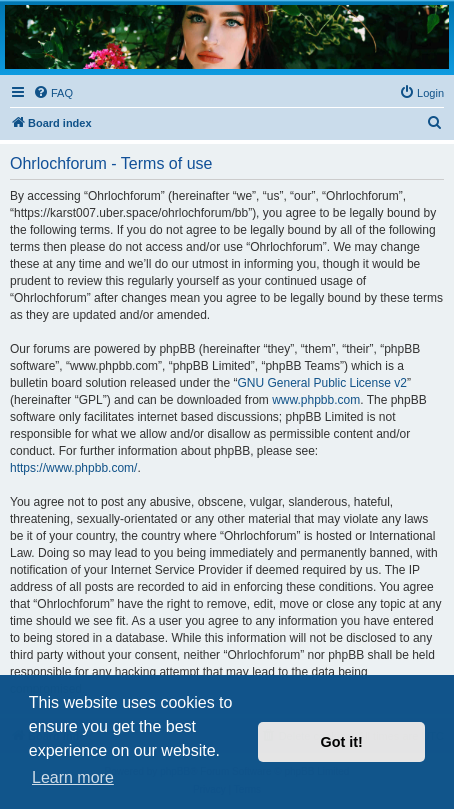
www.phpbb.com (316, 400)
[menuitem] (53, 93)
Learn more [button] (73, 777)
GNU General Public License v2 (321, 383)
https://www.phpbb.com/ (73, 468)
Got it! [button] (342, 742)
